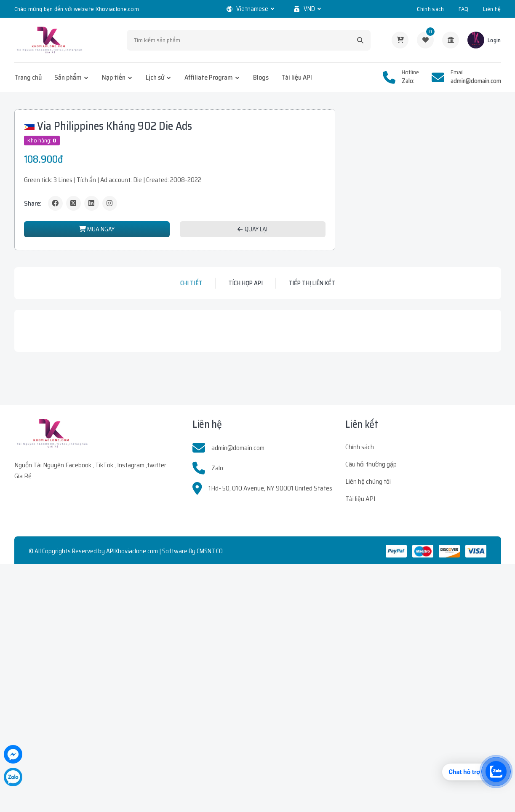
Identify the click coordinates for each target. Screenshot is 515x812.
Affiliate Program (209, 77)
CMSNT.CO (210, 551)
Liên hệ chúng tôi (368, 481)
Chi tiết (191, 283)
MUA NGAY (97, 229)
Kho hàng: (42, 140)
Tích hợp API (245, 283)
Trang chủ (28, 77)
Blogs (261, 77)
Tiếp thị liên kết (312, 283)
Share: (33, 203)
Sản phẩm (68, 77)
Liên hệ (492, 9)
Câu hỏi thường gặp (371, 464)
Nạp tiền (114, 77)
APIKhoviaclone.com (132, 551)
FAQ (463, 9)
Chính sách (430, 9)
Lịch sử (155, 77)
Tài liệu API (297, 77)
